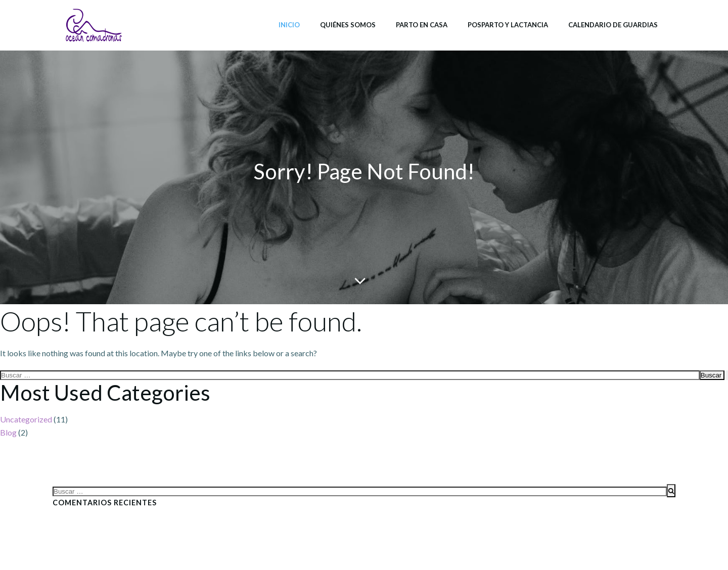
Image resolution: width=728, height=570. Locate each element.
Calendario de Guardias (613, 25)
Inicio (289, 25)
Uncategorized (26, 419)
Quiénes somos (348, 25)
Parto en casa (422, 25)
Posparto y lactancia (508, 25)
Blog (8, 432)
